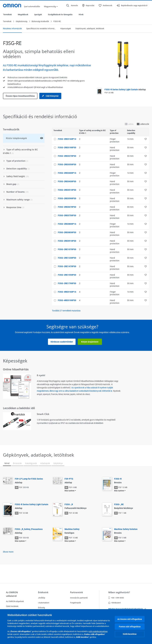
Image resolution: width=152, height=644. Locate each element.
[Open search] (72, 6)
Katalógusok (31, 463)
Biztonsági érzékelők (40, 22)
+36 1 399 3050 (116, 598)
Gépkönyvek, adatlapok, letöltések (90, 29)
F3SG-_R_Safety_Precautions (29, 529)
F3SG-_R (69, 505)
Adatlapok (45, 463)
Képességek (66, 29)
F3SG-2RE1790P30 (67, 283)
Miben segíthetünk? (119, 592)
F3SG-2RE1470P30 (67, 267)
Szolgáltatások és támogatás (60, 15)
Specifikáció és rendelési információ (41, 29)
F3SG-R (118, 479)
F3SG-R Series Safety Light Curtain (125, 90)
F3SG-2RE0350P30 (67, 165)
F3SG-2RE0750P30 (67, 216)
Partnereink (77, 592)
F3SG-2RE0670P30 (67, 207)
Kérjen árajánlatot (90, 342)
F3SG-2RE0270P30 (67, 156)
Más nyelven (70, 491)
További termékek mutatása (66, 311)
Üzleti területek (12, 606)
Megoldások (23, 15)
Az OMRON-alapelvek (15, 601)
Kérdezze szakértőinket (62, 342)
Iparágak (38, 15)
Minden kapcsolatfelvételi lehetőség (127, 609)
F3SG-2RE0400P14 (67, 173)
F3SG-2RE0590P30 (67, 199)
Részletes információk (12, 29)
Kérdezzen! (115, 603)
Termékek (7, 15)
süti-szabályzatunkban (98, 631)
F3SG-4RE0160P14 (67, 292)
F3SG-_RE (119, 505)
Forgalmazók (75, 603)
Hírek (81, 15)
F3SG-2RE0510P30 (67, 190)
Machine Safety (72, 529)
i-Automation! (44, 603)
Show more (8, 552)
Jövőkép (42, 598)
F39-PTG (69, 479)
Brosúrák (17, 463)
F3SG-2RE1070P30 (67, 250)
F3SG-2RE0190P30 (67, 148)
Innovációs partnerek (79, 598)
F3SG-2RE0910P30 (67, 241)
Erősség (41, 608)
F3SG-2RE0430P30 (67, 182)
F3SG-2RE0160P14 (67, 139)
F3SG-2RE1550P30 (67, 275)
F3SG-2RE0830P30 (67, 233)
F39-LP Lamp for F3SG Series (29, 479)
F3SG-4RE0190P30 (67, 300)
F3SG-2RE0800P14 (67, 224)
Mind (7, 463)
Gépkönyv (58, 463)
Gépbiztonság (22, 22)
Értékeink (43, 592)
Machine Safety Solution (126, 529)
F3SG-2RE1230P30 (67, 258)
